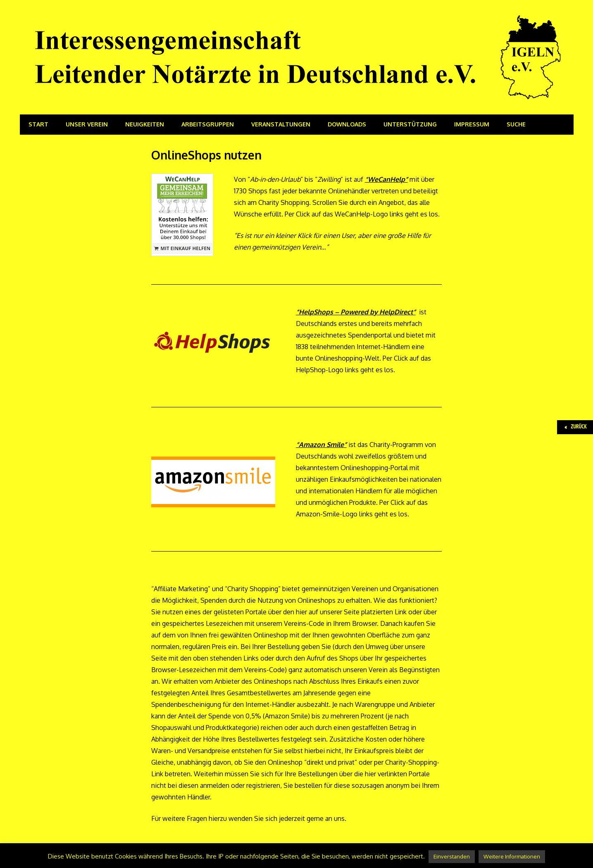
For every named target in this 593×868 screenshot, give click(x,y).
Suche (516, 124)
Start (38, 124)
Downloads (347, 124)
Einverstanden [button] (452, 856)
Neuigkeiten (145, 124)
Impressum (472, 124)
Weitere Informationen (512, 856)
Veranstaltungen (281, 124)
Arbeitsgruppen (208, 124)
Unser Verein (87, 124)
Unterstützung (410, 124)
